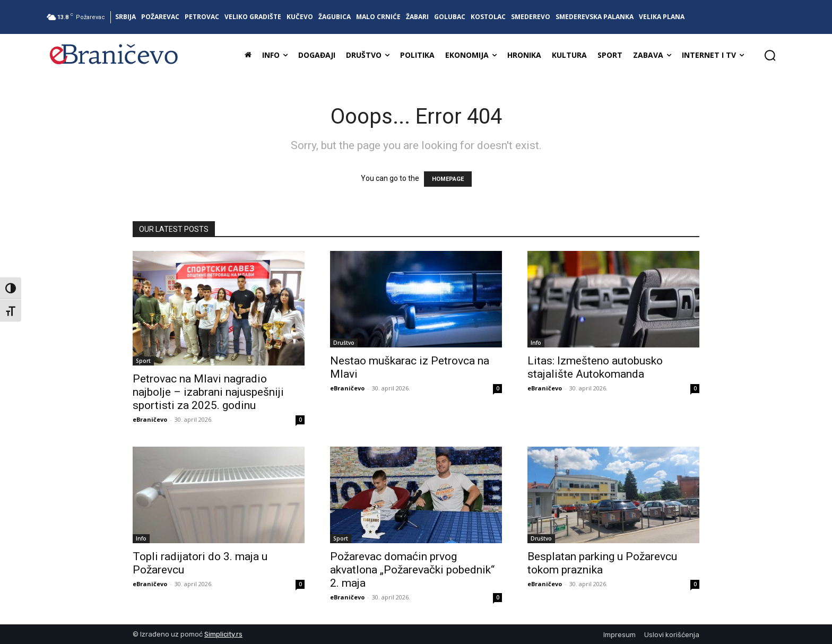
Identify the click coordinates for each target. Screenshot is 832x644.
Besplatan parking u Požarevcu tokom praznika (602, 563)
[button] (770, 55)
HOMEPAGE (448, 179)
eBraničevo (150, 419)
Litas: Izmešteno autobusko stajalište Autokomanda (595, 367)
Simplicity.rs (223, 634)
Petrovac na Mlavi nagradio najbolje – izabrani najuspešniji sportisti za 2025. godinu (208, 392)
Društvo (344, 343)
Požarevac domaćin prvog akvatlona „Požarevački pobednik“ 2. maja (412, 570)
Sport (143, 361)
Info (536, 343)
